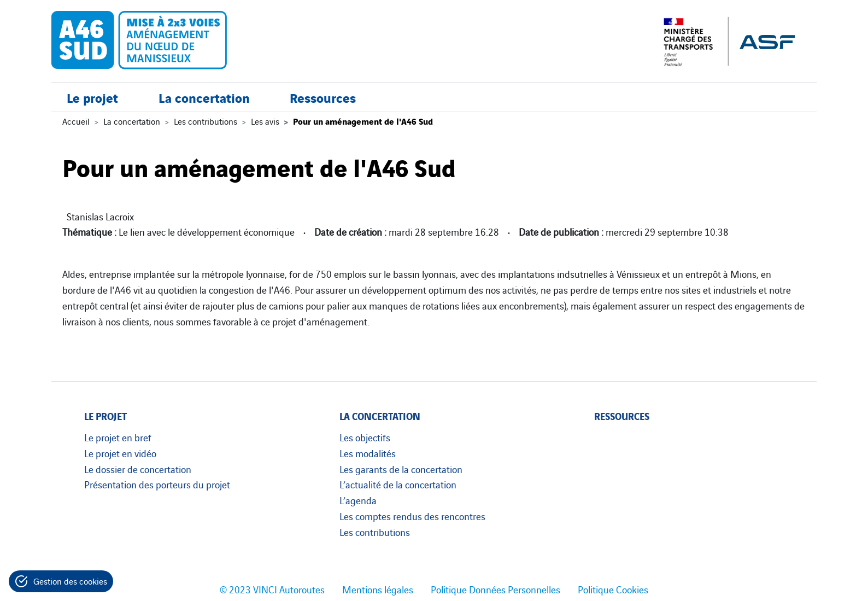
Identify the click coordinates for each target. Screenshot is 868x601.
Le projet (92, 97)
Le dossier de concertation (138, 469)
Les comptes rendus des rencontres (412, 516)
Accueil (76, 121)
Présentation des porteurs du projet (157, 484)
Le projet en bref (118, 437)
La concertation (204, 97)
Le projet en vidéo (120, 453)
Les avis (265, 121)
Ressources (323, 97)
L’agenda (358, 500)
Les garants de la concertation (401, 469)
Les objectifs (365, 437)
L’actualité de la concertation (398, 484)
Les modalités (368, 453)
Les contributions (206, 121)
